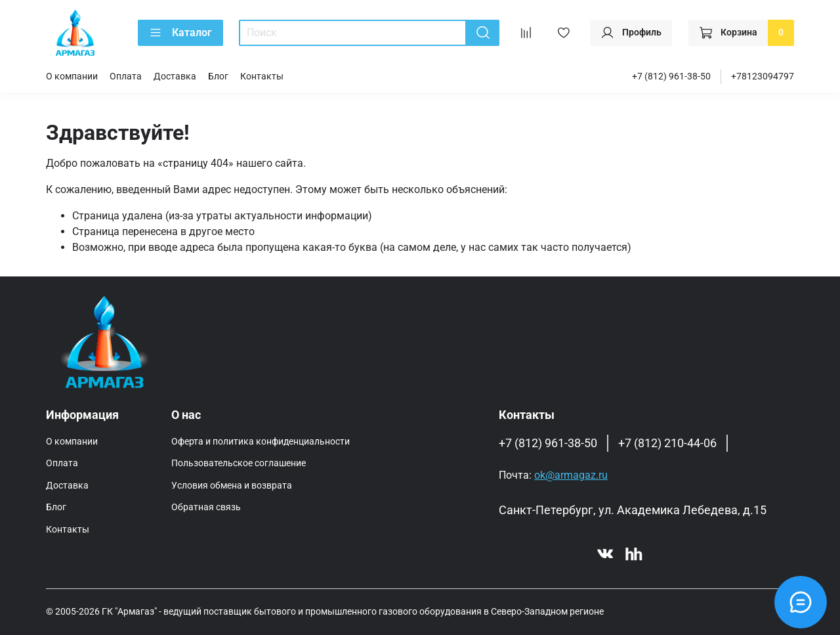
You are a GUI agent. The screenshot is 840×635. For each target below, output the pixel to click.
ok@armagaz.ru (571, 475)
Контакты (262, 77)
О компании (72, 77)
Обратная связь (206, 507)
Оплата (126, 77)
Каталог (180, 33)
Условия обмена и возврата (232, 486)
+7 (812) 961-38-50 (671, 77)
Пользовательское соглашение (239, 463)
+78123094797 (763, 77)
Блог (218, 77)
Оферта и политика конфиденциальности (261, 442)
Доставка (175, 77)
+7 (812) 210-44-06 (667, 443)
